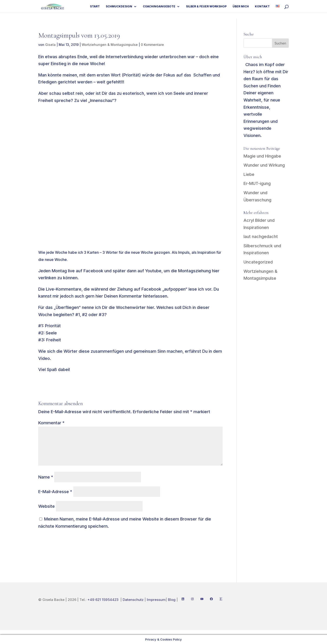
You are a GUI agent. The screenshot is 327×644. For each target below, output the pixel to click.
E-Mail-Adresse (55, 492)
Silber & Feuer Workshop (206, 6)
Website (46, 506)
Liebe (249, 174)
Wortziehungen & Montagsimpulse (110, 45)
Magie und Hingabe (262, 156)
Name (46, 477)
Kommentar (51, 423)
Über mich (240, 6)
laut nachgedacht (261, 236)
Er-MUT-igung (257, 183)
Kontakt (262, 6)
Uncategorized (258, 262)
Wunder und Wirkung (264, 165)
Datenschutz (133, 600)
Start (93, 6)
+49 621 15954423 (103, 600)
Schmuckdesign (118, 6)
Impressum (156, 600)
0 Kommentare (152, 45)
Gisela (50, 45)
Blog (172, 600)
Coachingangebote (158, 6)
